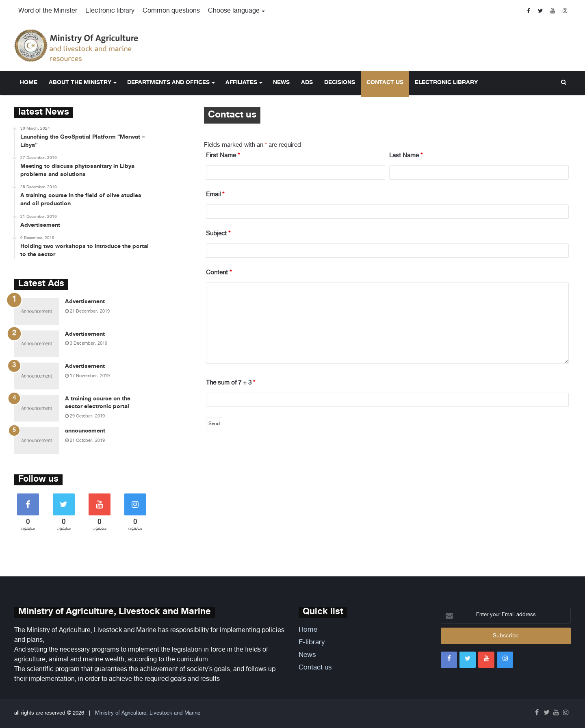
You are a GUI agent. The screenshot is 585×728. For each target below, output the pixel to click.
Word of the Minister (48, 11)
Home (29, 83)
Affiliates (241, 83)
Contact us (385, 83)
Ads (307, 83)
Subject (218, 234)
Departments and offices (168, 83)
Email (215, 195)
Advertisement (85, 302)
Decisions (340, 83)
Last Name (406, 156)
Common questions (171, 11)
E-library (312, 643)
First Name (223, 156)
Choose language (234, 11)
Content (219, 273)
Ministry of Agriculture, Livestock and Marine (148, 713)
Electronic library (110, 11)
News (281, 83)
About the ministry (80, 83)
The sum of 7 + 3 (231, 383)
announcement (85, 431)
